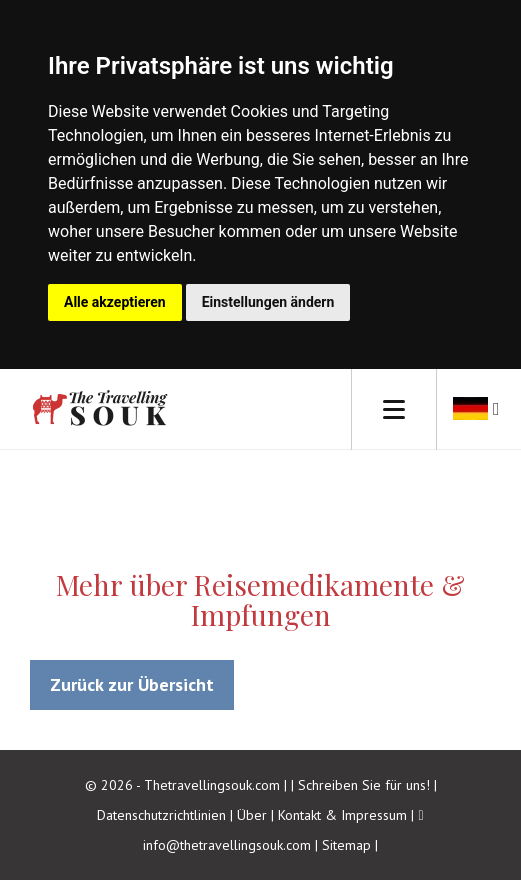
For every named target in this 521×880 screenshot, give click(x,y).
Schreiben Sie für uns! (366, 785)
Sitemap (346, 845)
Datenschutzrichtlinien (161, 815)
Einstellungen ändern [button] (268, 302)
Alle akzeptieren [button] (115, 302)
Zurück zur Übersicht (132, 684)
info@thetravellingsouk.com (227, 845)
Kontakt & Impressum (342, 815)
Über (252, 815)
